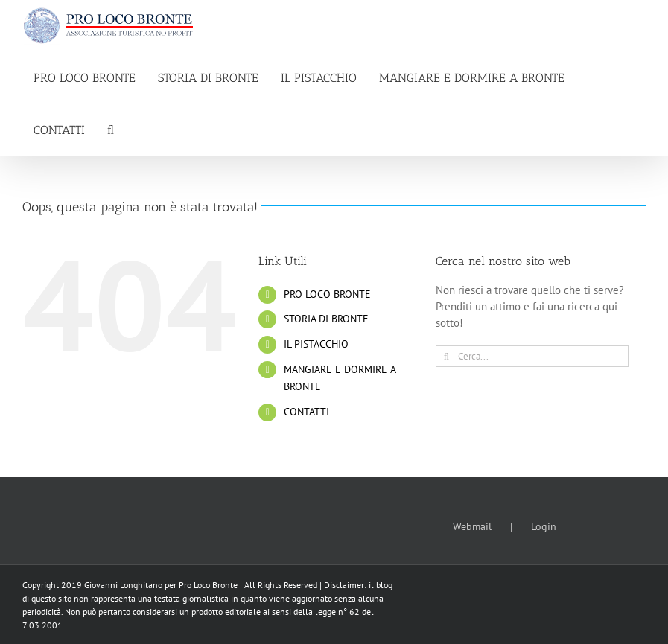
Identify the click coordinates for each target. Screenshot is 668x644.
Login (544, 526)
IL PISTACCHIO (316, 344)
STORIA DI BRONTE (326, 319)
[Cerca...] (532, 356)
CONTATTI (306, 412)
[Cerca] (446, 356)
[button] (111, 130)
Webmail (472, 526)
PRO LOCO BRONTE (327, 294)
